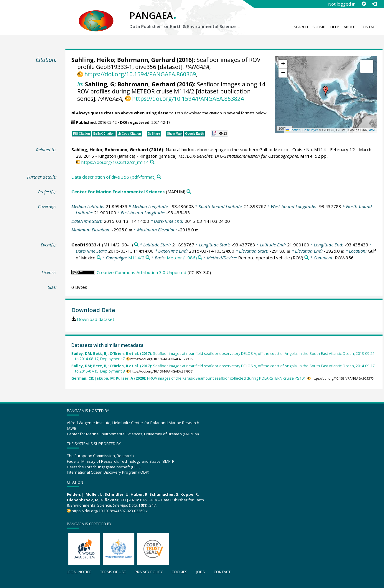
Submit (319, 27)
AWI (372, 130)
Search (301, 27)
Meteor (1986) (182, 258)
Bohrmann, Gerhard (146, 60)
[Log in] (374, 4)
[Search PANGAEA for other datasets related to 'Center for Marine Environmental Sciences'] (189, 192)
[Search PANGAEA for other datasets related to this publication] (152, 162)
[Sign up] (364, 4)
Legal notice (79, 572)
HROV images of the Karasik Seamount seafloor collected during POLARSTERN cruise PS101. (189, 378)
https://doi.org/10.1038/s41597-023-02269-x (110, 511)
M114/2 (136, 258)
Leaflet (293, 130)
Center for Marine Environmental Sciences (118, 192)
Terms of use (113, 572)
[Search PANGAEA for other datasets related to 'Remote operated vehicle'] (307, 258)
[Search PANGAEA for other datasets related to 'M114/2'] (148, 258)
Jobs (201, 572)
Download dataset (96, 319)
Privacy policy (149, 572)
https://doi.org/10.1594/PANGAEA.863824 (188, 99)
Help (335, 27)
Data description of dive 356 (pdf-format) (113, 177)
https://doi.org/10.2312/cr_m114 (115, 162)
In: (80, 84)
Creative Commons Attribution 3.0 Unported (141, 272)
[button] (326, 91)
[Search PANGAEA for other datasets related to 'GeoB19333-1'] (136, 245)
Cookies (179, 572)
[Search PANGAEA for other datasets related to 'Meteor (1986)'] (200, 258)
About (350, 27)
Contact (369, 27)
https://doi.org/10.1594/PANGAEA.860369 (140, 74)
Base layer (310, 130)
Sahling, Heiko (93, 60)
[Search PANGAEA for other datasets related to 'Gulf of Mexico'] (99, 258)
